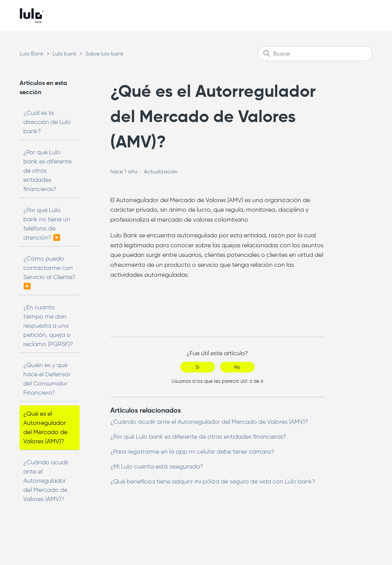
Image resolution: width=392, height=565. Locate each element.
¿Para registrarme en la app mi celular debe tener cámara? (192, 452)
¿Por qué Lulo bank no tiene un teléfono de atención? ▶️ (47, 224)
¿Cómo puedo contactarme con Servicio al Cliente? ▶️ (49, 272)
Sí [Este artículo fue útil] (197, 367)
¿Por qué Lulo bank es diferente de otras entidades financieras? (47, 171)
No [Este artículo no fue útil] (237, 367)
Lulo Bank (32, 54)
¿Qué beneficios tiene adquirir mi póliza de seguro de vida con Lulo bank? (213, 481)
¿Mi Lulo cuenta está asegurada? (157, 466)
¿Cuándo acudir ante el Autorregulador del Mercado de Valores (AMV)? (46, 481)
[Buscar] (315, 54)
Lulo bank (65, 54)
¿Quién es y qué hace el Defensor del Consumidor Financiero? (47, 379)
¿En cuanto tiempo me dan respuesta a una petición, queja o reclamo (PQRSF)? (48, 326)
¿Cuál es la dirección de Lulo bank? (47, 122)
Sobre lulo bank (105, 54)
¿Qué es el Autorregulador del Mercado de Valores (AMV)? (45, 427)
